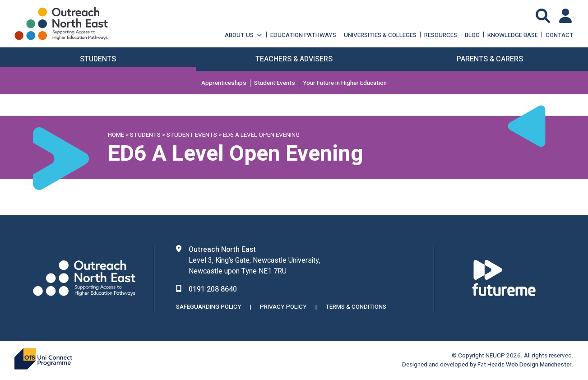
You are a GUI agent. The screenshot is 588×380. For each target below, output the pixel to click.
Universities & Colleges (380, 35)
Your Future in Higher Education (345, 83)
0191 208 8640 (213, 289)
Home (116, 135)
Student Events (275, 83)
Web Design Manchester (539, 365)
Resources (441, 35)
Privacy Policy (283, 307)
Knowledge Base (513, 35)
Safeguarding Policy (209, 307)
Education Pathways (303, 35)
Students (145, 135)
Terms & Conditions (356, 307)
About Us (244, 35)
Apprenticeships (224, 83)
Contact (560, 35)
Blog (472, 35)
